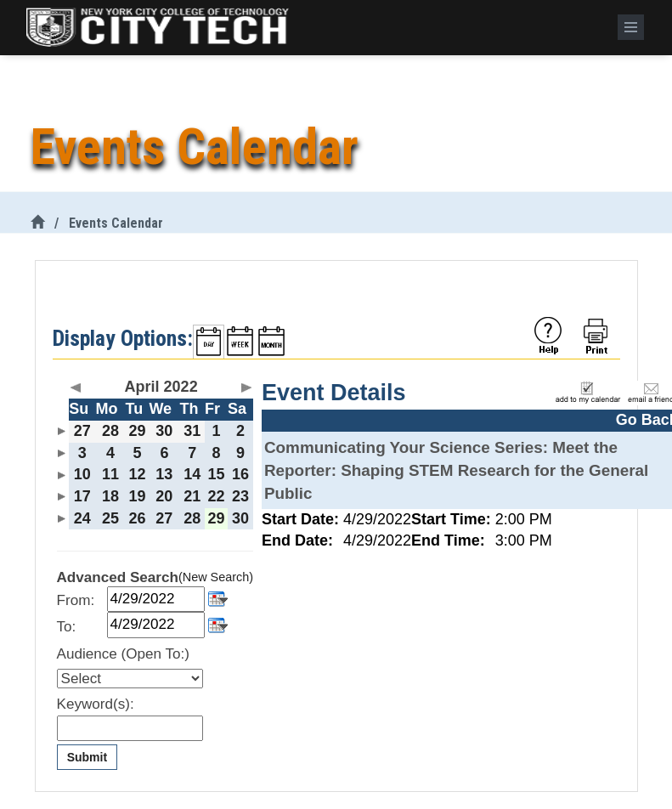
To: (67, 627)
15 (217, 474)
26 (137, 518)
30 (164, 431)
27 (82, 431)
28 (110, 431)
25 (110, 518)
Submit (87, 757)
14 (192, 474)
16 (240, 474)
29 (137, 431)
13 (164, 474)
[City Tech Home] (37, 223)
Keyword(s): (96, 704)
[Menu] (631, 27)
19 (137, 496)
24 (82, 518)
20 (164, 496)
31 (192, 431)
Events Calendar (116, 223)
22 (217, 496)
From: (76, 600)
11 (110, 474)
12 (137, 474)
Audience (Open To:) (123, 654)
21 (192, 496)
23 (240, 496)
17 (82, 496)
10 (82, 474)
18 (110, 496)
